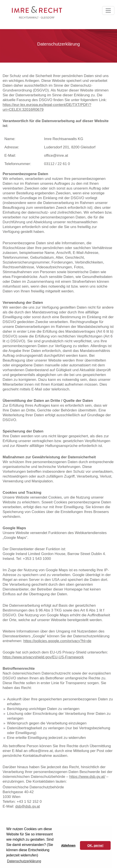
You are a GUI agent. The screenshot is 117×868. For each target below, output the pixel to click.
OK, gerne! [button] (95, 845)
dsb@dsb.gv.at (28, 806)
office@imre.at (56, 156)
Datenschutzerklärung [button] (24, 861)
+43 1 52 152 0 (29, 802)
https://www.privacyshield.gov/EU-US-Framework (43, 657)
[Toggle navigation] (108, 11)
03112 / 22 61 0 (57, 164)
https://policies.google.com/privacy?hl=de (57, 641)
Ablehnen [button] (68, 845)
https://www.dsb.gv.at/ (87, 777)
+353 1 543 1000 (37, 559)
